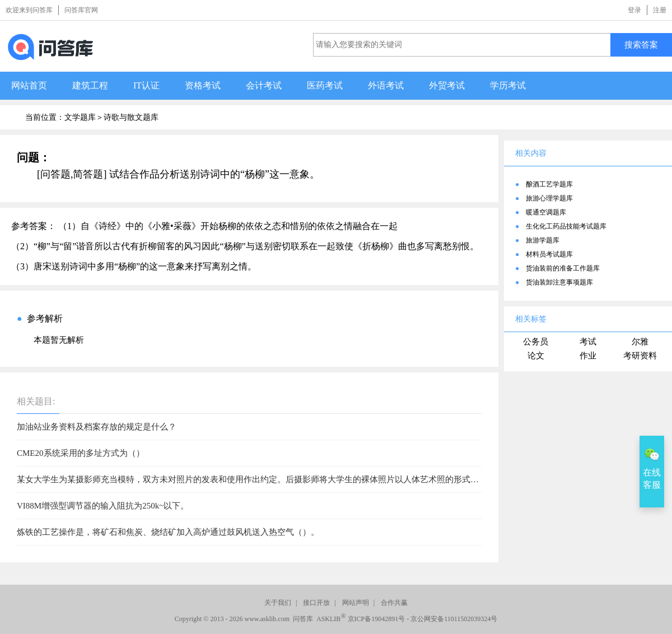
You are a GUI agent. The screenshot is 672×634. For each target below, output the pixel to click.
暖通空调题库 (546, 212)
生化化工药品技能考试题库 (566, 226)
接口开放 (316, 603)
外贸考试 (447, 85)
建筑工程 (90, 85)
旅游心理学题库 (549, 198)
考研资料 (640, 356)
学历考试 (508, 85)
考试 (588, 342)
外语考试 (386, 85)
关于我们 (278, 603)
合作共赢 (394, 603)
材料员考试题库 (549, 254)
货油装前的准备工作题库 (563, 268)
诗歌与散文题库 (131, 117)
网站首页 (29, 85)
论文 (536, 356)
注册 (660, 10)
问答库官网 (81, 10)
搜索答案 (641, 45)
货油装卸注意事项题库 (559, 282)
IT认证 (146, 85)
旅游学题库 (543, 240)
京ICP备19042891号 (377, 619)
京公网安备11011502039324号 (454, 619)
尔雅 (640, 342)
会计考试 (264, 85)
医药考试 (325, 85)
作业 (588, 356)
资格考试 (203, 85)
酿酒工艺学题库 (549, 184)
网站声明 (356, 603)
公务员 (536, 342)
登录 (634, 10)
